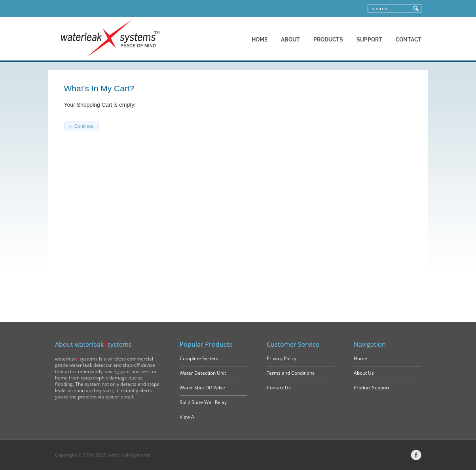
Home (360, 358)
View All (188, 417)
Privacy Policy (282, 358)
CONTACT (409, 40)
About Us (364, 373)
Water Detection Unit (203, 373)
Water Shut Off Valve (202, 388)
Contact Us (279, 388)
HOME (260, 40)
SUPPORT (369, 40)
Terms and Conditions (291, 373)
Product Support (372, 388)
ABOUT (290, 40)
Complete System (199, 358)
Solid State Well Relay (203, 402)
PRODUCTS (328, 40)
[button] (81, 126)
